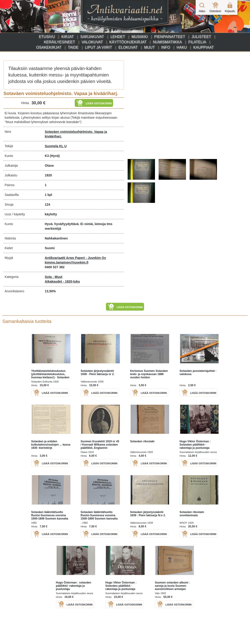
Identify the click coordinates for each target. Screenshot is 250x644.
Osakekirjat (49, 47)
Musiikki (140, 37)
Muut (149, 47)
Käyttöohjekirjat (128, 42)
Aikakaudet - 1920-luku (62, 281)
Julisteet (201, 37)
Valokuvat (92, 42)
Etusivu (47, 37)
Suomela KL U (56, 146)
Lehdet (118, 37)
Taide (73, 47)
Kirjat (68, 37)
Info (166, 47)
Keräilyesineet (60, 42)
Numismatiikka (167, 42)
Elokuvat (128, 47)
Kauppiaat (204, 47)
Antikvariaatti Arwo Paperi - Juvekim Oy (76, 258)
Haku (182, 47)
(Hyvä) (55, 156)
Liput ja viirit (98, 47)
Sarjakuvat (92, 37)
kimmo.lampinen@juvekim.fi (67, 262)
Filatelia (197, 42)
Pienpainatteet (170, 37)
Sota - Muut (54, 277)
